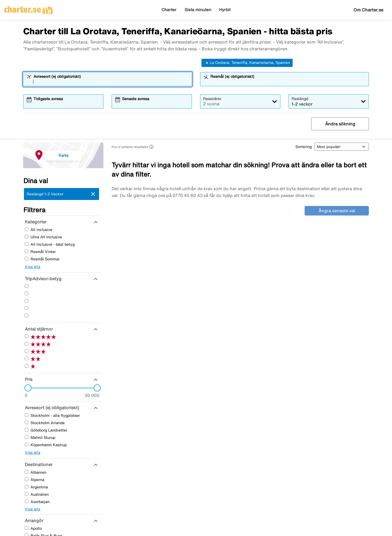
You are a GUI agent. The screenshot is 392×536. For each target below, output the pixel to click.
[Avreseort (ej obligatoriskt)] (51, 408)
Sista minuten (198, 10)
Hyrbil (225, 10)
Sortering (304, 147)
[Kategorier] (35, 222)
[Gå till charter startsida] (29, 8)
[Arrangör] (33, 520)
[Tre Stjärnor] (27, 301)
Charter (169, 10)
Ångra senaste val (337, 211)
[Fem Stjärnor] (27, 286)
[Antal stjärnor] (38, 329)
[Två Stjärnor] (27, 308)
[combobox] (111, 82)
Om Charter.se (368, 10)
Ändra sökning (340, 124)
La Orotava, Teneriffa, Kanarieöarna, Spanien (247, 63)
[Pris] (28, 379)
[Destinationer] (38, 464)
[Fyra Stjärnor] (27, 293)
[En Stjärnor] (27, 315)
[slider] (26, 388)
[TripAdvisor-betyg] (42, 279)
